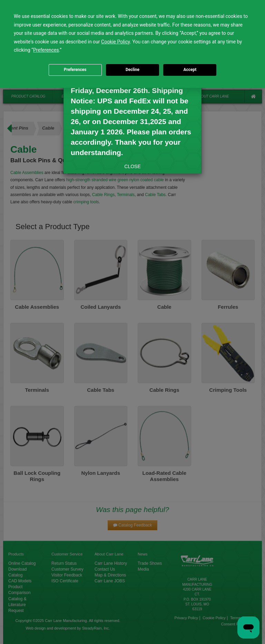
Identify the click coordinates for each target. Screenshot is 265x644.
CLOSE (132, 166)
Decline (132, 70)
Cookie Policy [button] (115, 42)
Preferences (75, 70)
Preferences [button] (46, 50)
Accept (190, 70)
